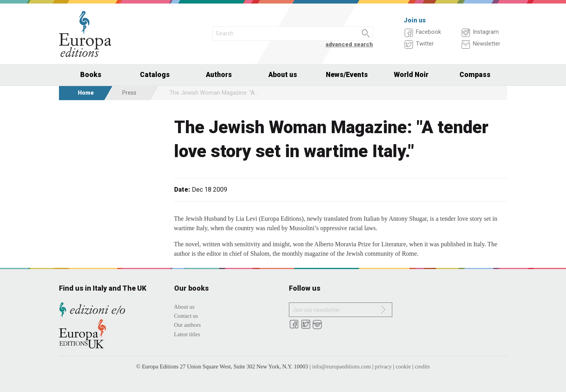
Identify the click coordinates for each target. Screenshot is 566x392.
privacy (383, 366)
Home (86, 93)
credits (422, 366)
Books (91, 75)
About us (283, 75)
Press (129, 93)
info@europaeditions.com (342, 366)
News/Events (347, 75)
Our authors (187, 325)
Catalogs (155, 75)
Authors (219, 75)
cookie (403, 366)
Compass (475, 75)
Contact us (186, 316)
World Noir (411, 75)
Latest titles (187, 334)
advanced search (349, 45)
